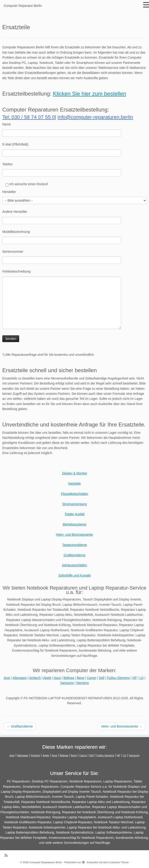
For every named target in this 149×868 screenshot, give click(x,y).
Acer (7, 678)
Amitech (35, 678)
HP (134, 678)
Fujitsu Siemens (118, 678)
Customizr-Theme (119, 862)
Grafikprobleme (74, 555)
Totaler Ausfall (74, 514)
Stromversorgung (74, 504)
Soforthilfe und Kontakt (74, 575)
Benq (81, 678)
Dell (102, 678)
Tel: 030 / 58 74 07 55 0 (29, 117)
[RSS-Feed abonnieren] (8, 855)
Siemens (82, 683)
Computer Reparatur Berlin (23, 6)
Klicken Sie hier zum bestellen (89, 94)
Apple (47, 678)
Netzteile (74, 483)
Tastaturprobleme (74, 545)
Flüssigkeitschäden (74, 494)
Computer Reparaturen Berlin (46, 862)
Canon (92, 678)
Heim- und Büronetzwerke (74, 535)
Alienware (20, 678)
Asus (57, 678)
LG (142, 678)
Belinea (69, 678)
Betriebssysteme (74, 524)
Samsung (67, 683)
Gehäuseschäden (74, 565)
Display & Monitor (74, 473)
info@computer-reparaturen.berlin (95, 117)
